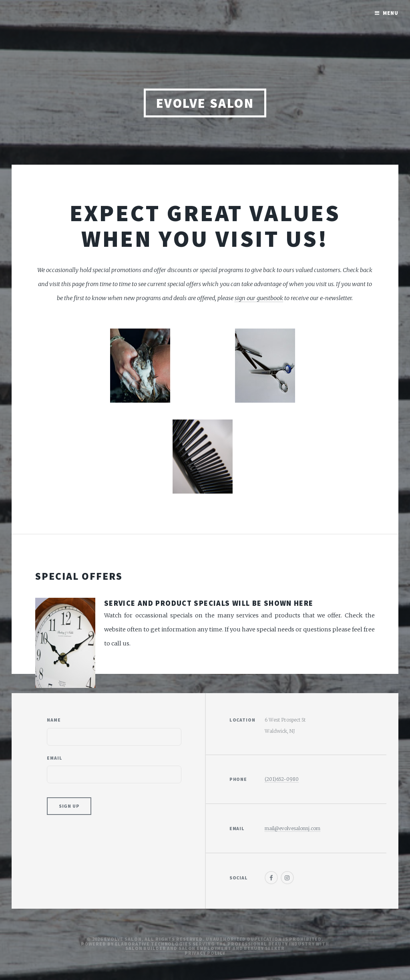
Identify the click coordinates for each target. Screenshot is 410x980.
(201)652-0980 (282, 779)
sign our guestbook (259, 298)
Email (54, 758)
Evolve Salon (205, 103)
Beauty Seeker (264, 948)
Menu (391, 13)
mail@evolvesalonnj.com (292, 828)
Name (54, 720)
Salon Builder (146, 948)
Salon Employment (205, 948)
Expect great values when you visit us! (205, 226)
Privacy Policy (205, 953)
